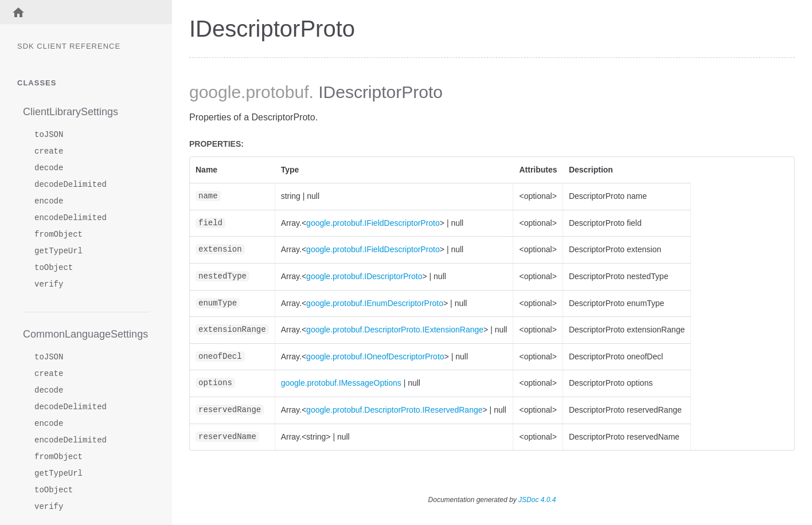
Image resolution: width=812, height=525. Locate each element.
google (215, 92)
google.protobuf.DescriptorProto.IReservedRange (394, 410)
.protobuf (275, 92)
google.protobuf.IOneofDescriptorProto (375, 356)
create (49, 152)
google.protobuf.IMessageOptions (341, 383)
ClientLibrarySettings (71, 112)
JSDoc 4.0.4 (537, 500)
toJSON (49, 135)
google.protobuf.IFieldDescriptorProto (373, 223)
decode (49, 168)
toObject (54, 268)
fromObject (58, 235)
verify (49, 285)
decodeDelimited (71, 185)
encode (49, 201)
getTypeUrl (58, 251)
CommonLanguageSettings (85, 334)
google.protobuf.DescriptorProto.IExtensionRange (395, 330)
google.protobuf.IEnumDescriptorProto (375, 303)
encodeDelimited (71, 218)
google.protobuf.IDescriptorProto (364, 276)
